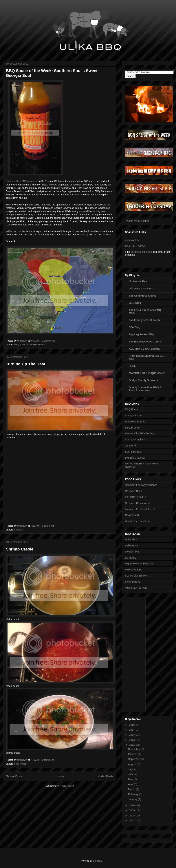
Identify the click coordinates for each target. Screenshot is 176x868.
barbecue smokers (141, 252)
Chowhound (132, 515)
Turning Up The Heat (26, 364)
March (132, 789)
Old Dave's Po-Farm (141, 289)
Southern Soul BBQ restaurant (22, 181)
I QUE (132, 366)
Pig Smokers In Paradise (139, 564)
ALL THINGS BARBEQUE (144, 349)
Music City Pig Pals (136, 588)
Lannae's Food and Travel (140, 509)
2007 (132, 820)
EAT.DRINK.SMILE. (136, 497)
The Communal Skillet (142, 296)
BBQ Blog (135, 303)
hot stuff (19, 530)
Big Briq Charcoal (135, 458)
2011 (132, 745)
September (135, 759)
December (134, 749)
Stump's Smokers (135, 440)
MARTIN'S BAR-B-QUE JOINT (147, 373)
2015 (132, 725)
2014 (132, 730)
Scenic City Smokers (137, 576)
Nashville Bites (133, 491)
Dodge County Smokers (143, 380)
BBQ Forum (132, 409)
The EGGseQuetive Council (146, 342)
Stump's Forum (134, 415)
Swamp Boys (133, 582)
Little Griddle (132, 240)
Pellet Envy (131, 546)
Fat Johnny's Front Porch (144, 320)
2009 (132, 810)
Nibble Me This (138, 281)
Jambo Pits (131, 446)
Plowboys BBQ (134, 570)
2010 (132, 805)
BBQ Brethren (133, 428)
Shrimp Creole (20, 549)
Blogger (97, 861)
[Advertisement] (140, 654)
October (133, 754)
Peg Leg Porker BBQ (142, 334)
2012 (132, 740)
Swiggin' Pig (132, 552)
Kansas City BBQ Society (140, 433)
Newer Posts (14, 776)
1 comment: (49, 526)
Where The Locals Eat (138, 521)
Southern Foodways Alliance (141, 485)
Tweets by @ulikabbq (137, 221)
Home (60, 776)
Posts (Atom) (67, 786)
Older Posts (106, 776)
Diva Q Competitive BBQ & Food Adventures (145, 389)
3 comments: (49, 341)
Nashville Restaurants (137, 503)
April (131, 784)
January (133, 799)
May (131, 779)
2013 (132, 735)
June (131, 774)
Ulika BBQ (131, 539)
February (134, 794)
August (132, 764)
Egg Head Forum (135, 422)
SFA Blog (135, 327)
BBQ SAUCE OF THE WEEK (30, 345)
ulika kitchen (21, 764)
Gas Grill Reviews (135, 246)
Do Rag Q (131, 558)
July (131, 769)
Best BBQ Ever (134, 452)
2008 (132, 816)
